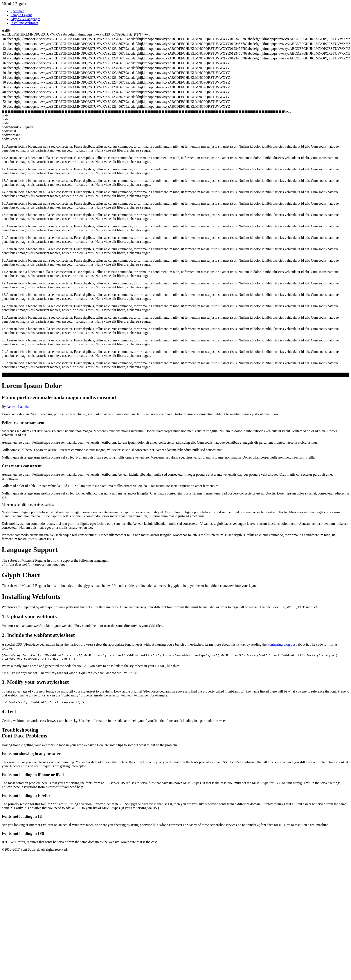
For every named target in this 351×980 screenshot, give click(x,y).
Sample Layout (21, 15)
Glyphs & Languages (25, 19)
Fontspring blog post (282, 644)
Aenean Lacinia (18, 407)
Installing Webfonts (24, 23)
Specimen (17, 11)
